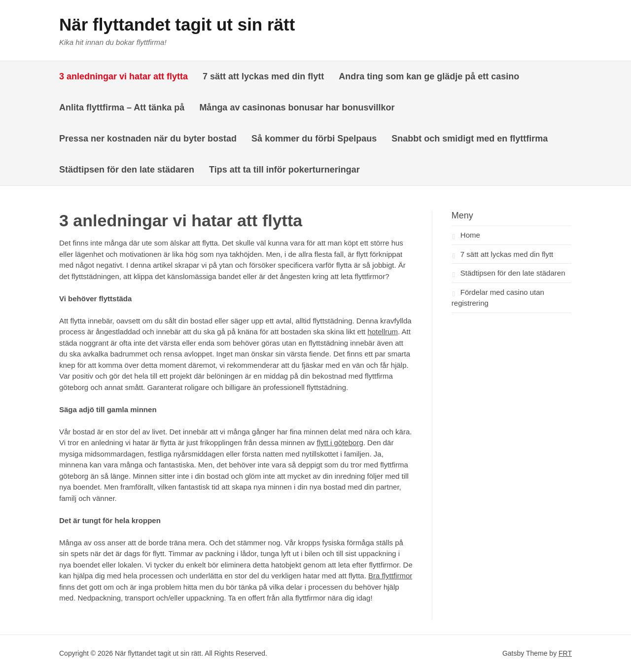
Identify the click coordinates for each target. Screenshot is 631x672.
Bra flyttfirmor (390, 576)
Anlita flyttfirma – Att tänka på (122, 107)
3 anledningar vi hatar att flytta (123, 76)
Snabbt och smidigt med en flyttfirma (471, 139)
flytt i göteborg (340, 442)
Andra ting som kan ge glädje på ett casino (429, 76)
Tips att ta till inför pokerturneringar (284, 170)
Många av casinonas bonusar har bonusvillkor (297, 107)
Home (470, 235)
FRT (565, 653)
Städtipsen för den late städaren (127, 170)
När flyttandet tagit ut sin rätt (177, 24)
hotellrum (383, 332)
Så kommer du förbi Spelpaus (314, 139)
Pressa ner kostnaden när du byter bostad (148, 139)
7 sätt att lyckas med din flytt (263, 76)
